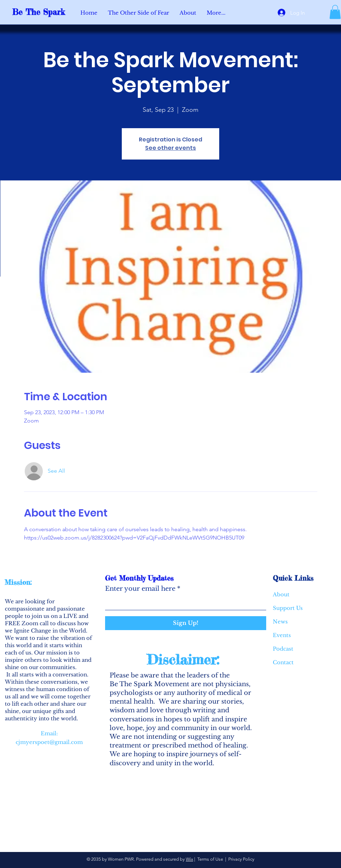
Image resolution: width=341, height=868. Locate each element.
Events (282, 635)
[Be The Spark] (43, 12)
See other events (170, 148)
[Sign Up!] (186, 623)
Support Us (288, 608)
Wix (189, 859)
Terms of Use (210, 859)
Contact (283, 662)
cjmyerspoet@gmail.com (49, 742)
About (281, 594)
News (280, 622)
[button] (335, 12)
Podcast (283, 649)
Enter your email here (140, 589)
